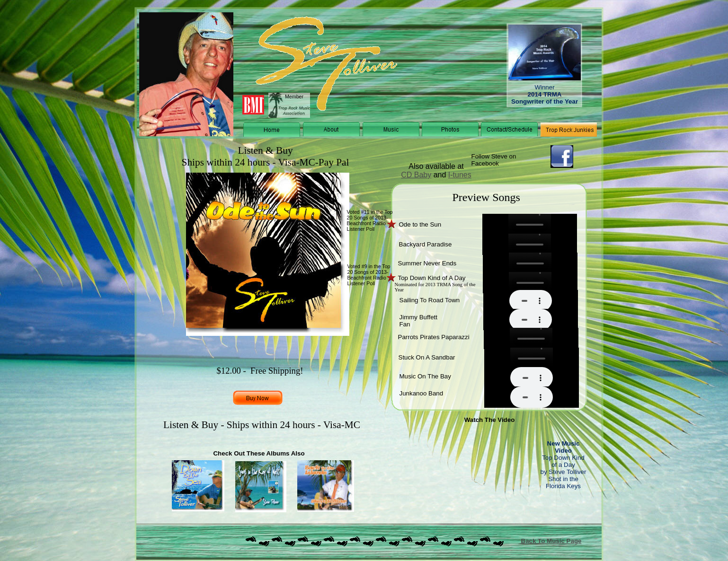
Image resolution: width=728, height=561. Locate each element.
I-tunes (460, 175)
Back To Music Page (551, 541)
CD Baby (416, 175)
